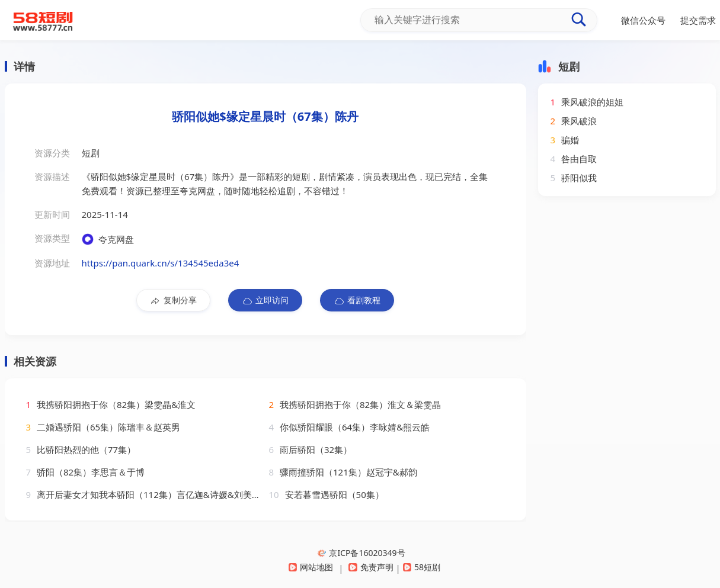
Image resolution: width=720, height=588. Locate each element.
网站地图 (311, 567)
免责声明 (371, 567)
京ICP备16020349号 (361, 553)
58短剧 (422, 567)
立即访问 (265, 300)
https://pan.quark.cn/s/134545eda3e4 (161, 263)
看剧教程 (357, 300)
